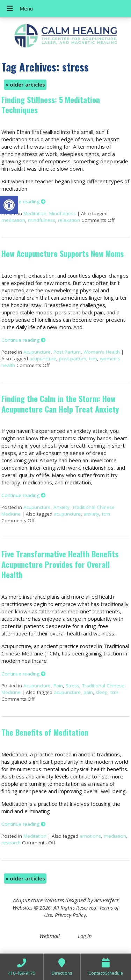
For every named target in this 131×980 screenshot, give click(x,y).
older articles (25, 84)
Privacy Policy (70, 915)
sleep (102, 692)
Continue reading (24, 202)
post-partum (73, 359)
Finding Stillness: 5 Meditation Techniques (51, 105)
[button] (9, 205)
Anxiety (61, 507)
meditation (13, 220)
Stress (72, 686)
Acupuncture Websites (38, 900)
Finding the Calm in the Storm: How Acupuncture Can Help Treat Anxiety (60, 404)
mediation (115, 836)
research (11, 843)
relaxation (69, 220)
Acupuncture (37, 352)
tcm (93, 359)
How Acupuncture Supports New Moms (63, 253)
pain (88, 692)
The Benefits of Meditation (45, 732)
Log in (85, 936)
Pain (58, 686)
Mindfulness (63, 213)
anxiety (91, 514)
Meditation (35, 213)
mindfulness (42, 220)
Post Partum (67, 352)
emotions (90, 836)
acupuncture (43, 359)
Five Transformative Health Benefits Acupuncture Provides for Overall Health (60, 564)
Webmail (50, 936)
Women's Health (102, 352)
